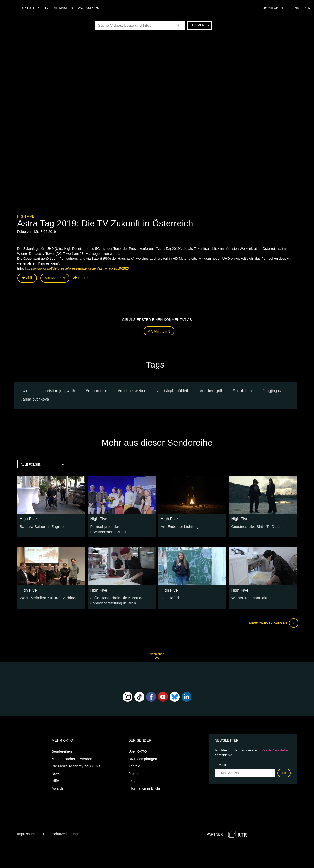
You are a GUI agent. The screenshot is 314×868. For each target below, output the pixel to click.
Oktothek (32, 8)
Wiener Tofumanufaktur (250, 594)
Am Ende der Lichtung (178, 525)
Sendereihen (62, 747)
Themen (200, 25)
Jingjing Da (274, 390)
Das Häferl (169, 594)
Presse (134, 769)
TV (48, 8)
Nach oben (157, 653)
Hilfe (55, 776)
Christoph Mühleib (174, 390)
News (56, 769)
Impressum (26, 829)
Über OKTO (138, 747)
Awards (58, 783)
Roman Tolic (98, 390)
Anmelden (159, 330)
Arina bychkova (36, 398)
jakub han (243, 390)
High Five (26, 216)
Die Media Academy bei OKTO (76, 761)
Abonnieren (55, 278)
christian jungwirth (59, 390)
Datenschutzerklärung (60, 829)
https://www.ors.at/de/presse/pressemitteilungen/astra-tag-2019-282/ (77, 268)
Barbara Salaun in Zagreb (40, 525)
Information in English (145, 783)
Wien (27, 390)
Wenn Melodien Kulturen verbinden (47, 594)
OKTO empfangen (143, 754)
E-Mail (221, 760)
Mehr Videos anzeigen (272, 618)
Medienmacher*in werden (72, 754)
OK (284, 768)
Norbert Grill (212, 390)
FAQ (132, 776)
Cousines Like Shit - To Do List (256, 525)
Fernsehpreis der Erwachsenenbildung (121, 525)
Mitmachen (65, 8)
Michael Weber (133, 390)
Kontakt (134, 761)
